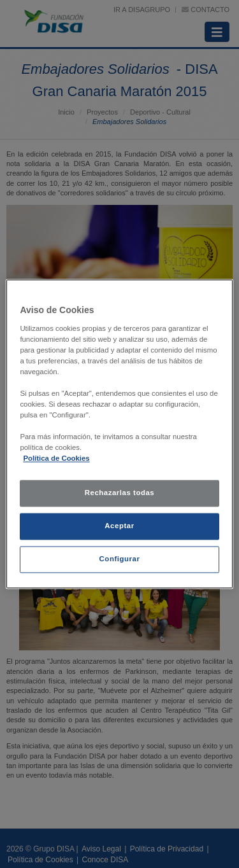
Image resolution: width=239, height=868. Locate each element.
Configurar (120, 559)
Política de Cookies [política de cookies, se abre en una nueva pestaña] (56, 459)
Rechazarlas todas (120, 493)
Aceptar (119, 526)
